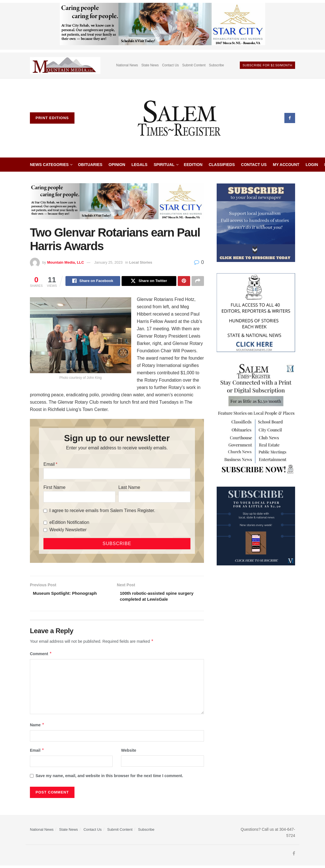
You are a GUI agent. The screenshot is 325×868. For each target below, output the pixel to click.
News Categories (49, 165)
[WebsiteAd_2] (256, 526)
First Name (54, 488)
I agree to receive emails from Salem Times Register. (102, 511)
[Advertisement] (256, 612)
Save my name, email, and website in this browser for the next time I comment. (109, 778)
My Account (286, 165)
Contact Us (170, 65)
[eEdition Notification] (45, 523)
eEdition (193, 165)
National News (127, 65)
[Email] (117, 475)
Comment (41, 656)
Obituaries (90, 165)
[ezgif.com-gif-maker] (256, 222)
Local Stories (141, 262)
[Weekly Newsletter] (45, 531)
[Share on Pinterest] (184, 281)
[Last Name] (154, 498)
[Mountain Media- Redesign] (256, 312)
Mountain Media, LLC (66, 262)
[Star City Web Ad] (162, 26)
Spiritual (164, 165)
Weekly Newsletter (68, 531)
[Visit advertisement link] (65, 65)
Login (312, 165)
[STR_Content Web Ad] (256, 419)
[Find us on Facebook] (290, 118)
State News (150, 65)
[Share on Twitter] (149, 281)
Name (37, 727)
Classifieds (222, 165)
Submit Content (194, 65)
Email (49, 465)
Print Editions (52, 118)
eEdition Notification (69, 523)
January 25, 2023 (108, 262)
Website (129, 753)
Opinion (117, 165)
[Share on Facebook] (93, 281)
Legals (140, 165)
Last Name (129, 488)
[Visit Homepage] (180, 118)
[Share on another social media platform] (198, 281)
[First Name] (79, 498)
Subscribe (217, 65)
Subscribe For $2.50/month (267, 65)
